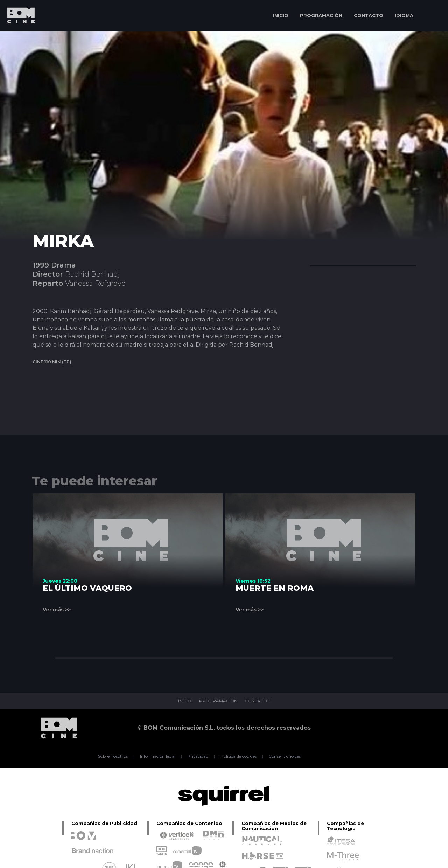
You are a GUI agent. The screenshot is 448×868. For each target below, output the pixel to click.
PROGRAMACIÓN (321, 15)
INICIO (281, 15)
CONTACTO (369, 15)
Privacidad (198, 756)
